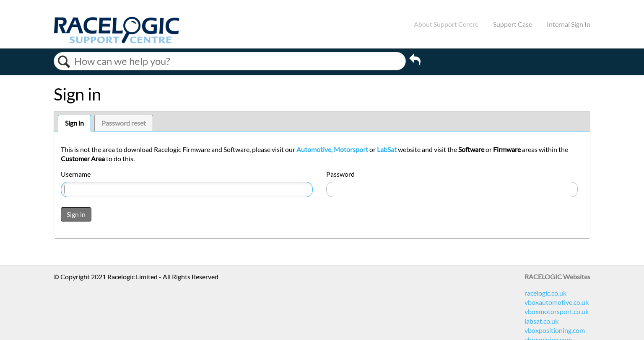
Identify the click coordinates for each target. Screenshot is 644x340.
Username (76, 174)
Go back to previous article (415, 61)
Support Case (513, 24)
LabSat (387, 149)
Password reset (124, 123)
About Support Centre (446, 24)
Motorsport (351, 149)
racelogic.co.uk (545, 293)
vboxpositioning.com (555, 330)
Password (340, 174)
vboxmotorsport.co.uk (557, 311)
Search (64, 62)
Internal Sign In (569, 24)
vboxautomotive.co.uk (557, 302)
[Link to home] (117, 41)
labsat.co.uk (541, 321)
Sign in (74, 123)
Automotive (314, 149)
